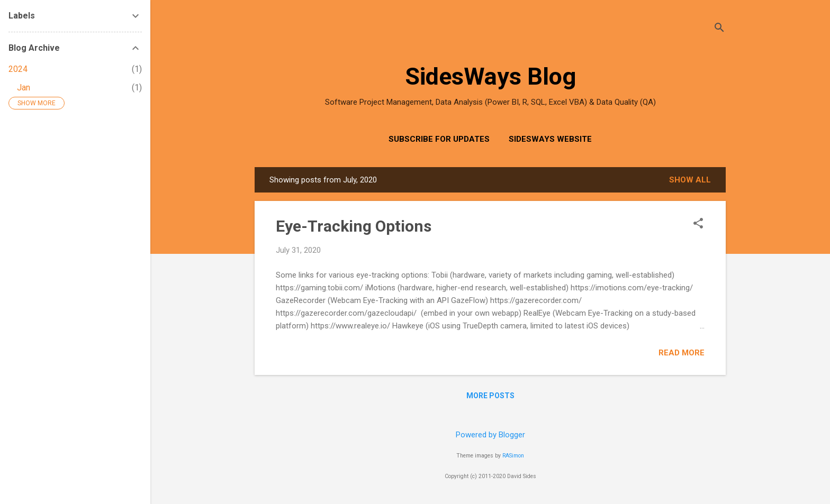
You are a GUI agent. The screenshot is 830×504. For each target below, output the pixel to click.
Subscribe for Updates (439, 139)
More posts (490, 396)
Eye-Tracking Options (354, 226)
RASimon (513, 456)
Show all (690, 180)
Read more (682, 353)
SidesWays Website (550, 139)
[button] (698, 224)
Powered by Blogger (490, 435)
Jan (24, 88)
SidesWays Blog (490, 76)
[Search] (719, 29)
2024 (18, 69)
